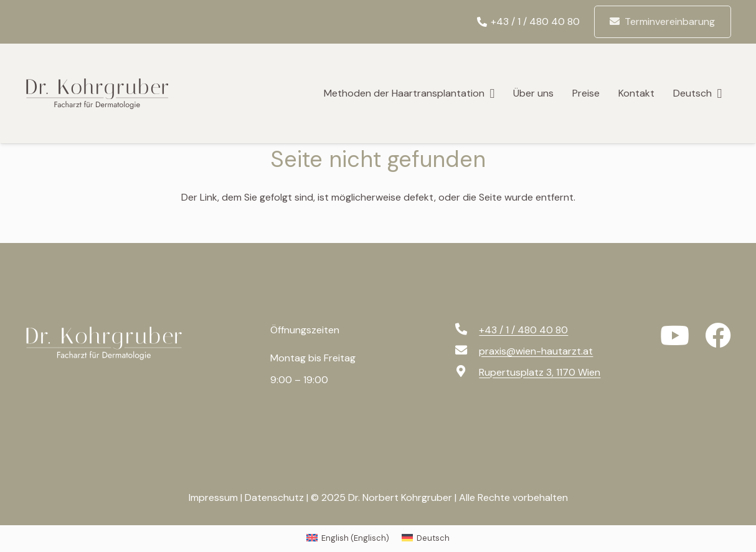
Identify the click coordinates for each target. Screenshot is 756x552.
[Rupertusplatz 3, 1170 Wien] (466, 373)
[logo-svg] (105, 93)
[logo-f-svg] (112, 343)
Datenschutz (274, 497)
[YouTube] (675, 336)
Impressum (213, 497)
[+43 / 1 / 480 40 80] (466, 330)
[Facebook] (718, 336)
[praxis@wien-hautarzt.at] (466, 351)
